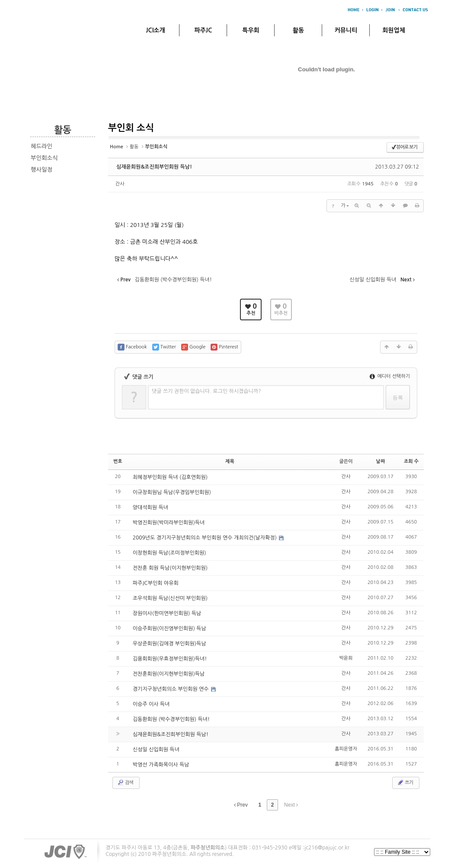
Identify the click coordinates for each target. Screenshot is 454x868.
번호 (118, 461)
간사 (120, 184)
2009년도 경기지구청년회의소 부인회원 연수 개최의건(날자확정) (206, 538)
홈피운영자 (346, 749)
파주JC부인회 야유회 (156, 583)
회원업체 (394, 30)
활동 (298, 30)
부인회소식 (44, 158)
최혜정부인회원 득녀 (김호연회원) (170, 477)
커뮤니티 (346, 30)
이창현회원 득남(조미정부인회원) (169, 553)
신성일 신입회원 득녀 (156, 750)
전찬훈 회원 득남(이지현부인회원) (170, 568)
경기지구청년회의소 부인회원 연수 (171, 689)
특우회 (251, 30)
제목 (230, 461)
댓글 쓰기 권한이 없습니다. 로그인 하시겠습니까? (206, 391)
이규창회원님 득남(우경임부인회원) (172, 492)
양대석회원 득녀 (150, 507)
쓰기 (405, 782)
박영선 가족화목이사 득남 (161, 765)
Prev (241, 805)
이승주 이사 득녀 (151, 704)
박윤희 (346, 658)
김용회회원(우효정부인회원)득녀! (170, 659)
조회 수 (411, 461)
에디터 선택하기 (390, 376)
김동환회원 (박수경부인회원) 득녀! (171, 719)
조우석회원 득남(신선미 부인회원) (170, 598)
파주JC (203, 30)
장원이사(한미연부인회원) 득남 (167, 613)
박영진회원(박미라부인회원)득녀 (169, 523)
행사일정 (42, 170)
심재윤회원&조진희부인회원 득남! (154, 167)
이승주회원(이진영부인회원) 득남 (169, 629)
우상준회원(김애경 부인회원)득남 (169, 644)
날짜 (381, 461)
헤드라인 (42, 146)
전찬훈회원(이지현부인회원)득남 (169, 674)
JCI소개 (155, 30)
